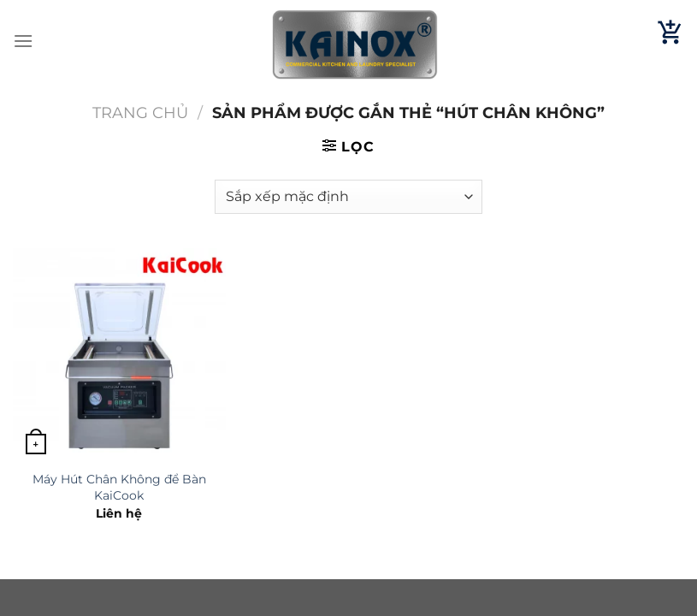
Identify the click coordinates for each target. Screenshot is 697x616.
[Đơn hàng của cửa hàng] (348, 197)
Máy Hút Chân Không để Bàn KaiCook (119, 487)
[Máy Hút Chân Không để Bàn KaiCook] (119, 355)
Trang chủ (140, 113)
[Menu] (23, 41)
